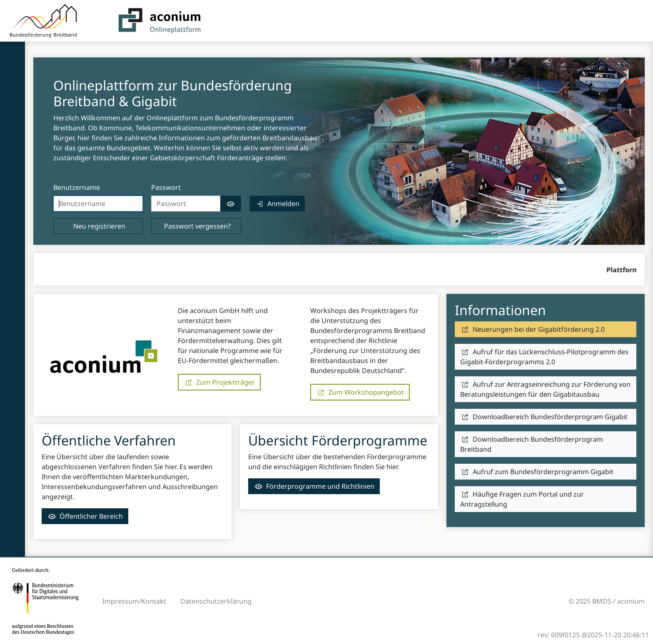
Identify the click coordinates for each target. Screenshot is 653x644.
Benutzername (77, 187)
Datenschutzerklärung (216, 601)
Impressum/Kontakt (134, 601)
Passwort (166, 187)
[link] (277, 204)
